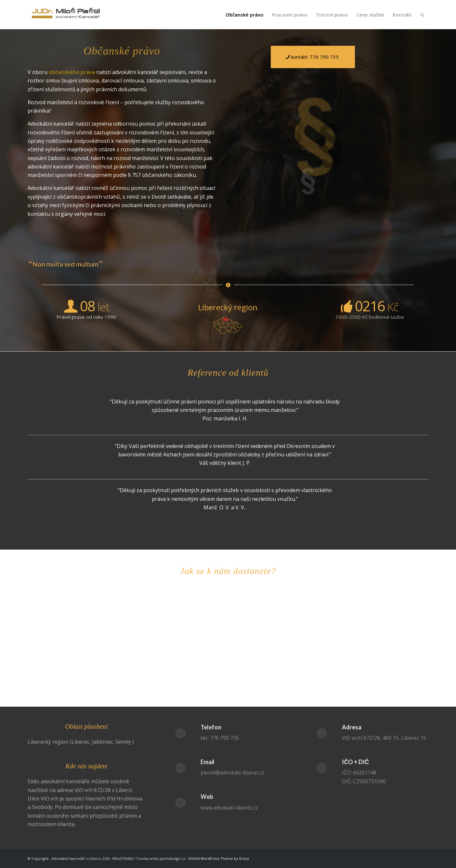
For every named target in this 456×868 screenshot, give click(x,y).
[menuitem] (245, 15)
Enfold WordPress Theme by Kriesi (219, 858)
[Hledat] (422, 15)
